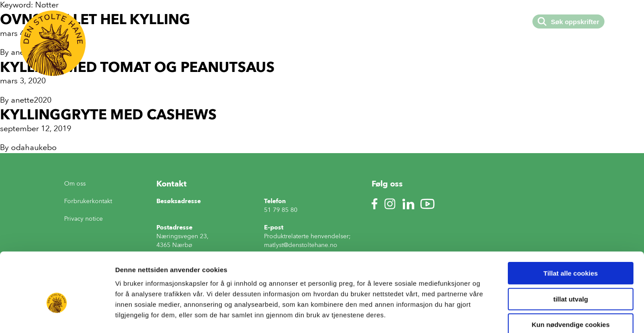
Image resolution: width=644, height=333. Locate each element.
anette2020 (31, 100)
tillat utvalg (570, 252)
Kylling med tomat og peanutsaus (137, 67)
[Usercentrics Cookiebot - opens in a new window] (57, 316)
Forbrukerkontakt (88, 201)
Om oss (75, 184)
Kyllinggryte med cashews (108, 114)
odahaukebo (34, 147)
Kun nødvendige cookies (571, 277)
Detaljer (468, 316)
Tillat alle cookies (571, 226)
